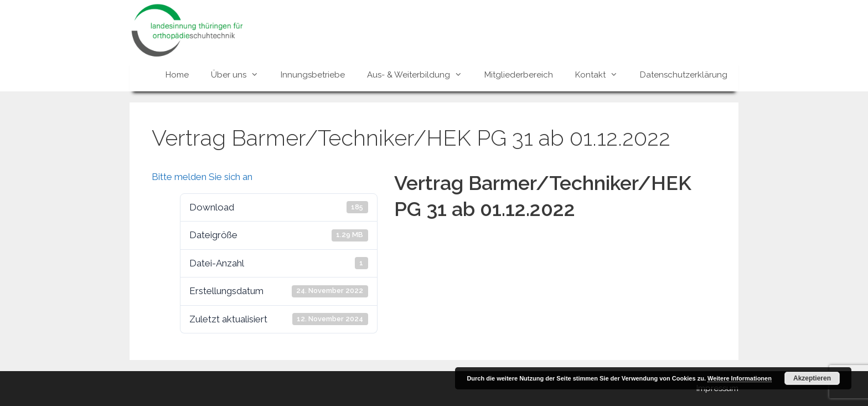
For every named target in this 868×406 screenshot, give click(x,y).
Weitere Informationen (740, 378)
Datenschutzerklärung (684, 75)
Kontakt (602, 75)
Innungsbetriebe (313, 75)
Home (177, 75)
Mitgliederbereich (519, 75)
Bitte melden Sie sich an (202, 177)
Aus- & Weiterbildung (420, 75)
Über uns (240, 75)
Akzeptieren (812, 378)
